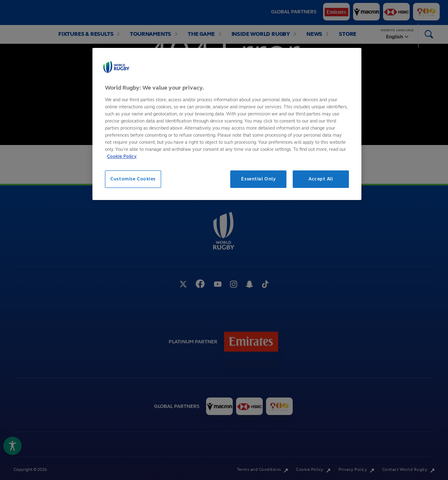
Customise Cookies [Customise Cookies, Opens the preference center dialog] (133, 179)
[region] (227, 124)
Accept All (321, 179)
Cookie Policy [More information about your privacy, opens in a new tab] (122, 156)
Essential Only (258, 179)
